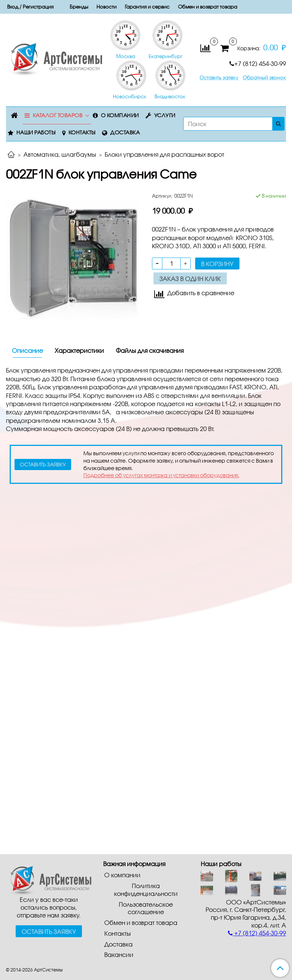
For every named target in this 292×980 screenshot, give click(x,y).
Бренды (79, 7)
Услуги (165, 115)
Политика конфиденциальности (146, 890)
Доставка (125, 132)
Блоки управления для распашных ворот (164, 154)
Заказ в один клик (190, 279)
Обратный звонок (264, 78)
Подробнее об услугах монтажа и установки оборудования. (161, 475)
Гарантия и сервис (147, 7)
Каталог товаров (58, 115)
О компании (120, 115)
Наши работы (36, 132)
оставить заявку (43, 464)
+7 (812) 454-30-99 (258, 63)
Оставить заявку (219, 78)
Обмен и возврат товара (208, 7)
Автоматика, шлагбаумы (60, 154)
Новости (107, 7)
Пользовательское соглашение (146, 908)
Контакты (82, 132)
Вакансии (119, 955)
